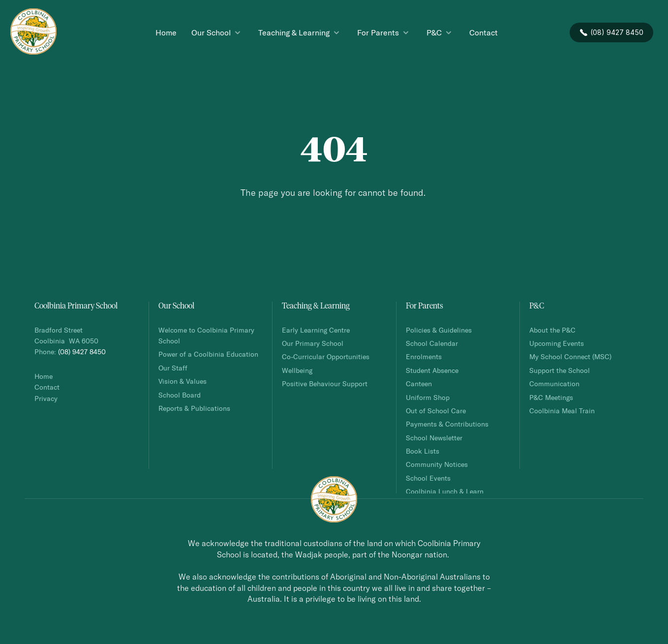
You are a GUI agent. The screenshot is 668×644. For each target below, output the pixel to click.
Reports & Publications (194, 408)
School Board (180, 395)
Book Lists (423, 451)
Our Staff (173, 368)
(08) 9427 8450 (82, 352)
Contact (47, 387)
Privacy (46, 398)
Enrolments (424, 356)
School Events (428, 478)
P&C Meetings (551, 397)
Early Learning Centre (316, 330)
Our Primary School (313, 343)
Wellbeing (297, 370)
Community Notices (437, 464)
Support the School (560, 370)
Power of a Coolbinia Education (208, 354)
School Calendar (432, 343)
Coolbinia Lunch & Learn (446, 491)
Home (44, 376)
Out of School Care (436, 411)
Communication (554, 383)
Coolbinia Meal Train (562, 411)
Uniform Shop (428, 397)
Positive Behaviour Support (325, 383)
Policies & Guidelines (439, 330)
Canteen (419, 383)
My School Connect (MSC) (570, 356)
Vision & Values (182, 381)
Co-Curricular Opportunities (326, 356)
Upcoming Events (557, 343)
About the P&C (552, 330)
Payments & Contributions (447, 424)
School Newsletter (434, 438)
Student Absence (432, 370)
